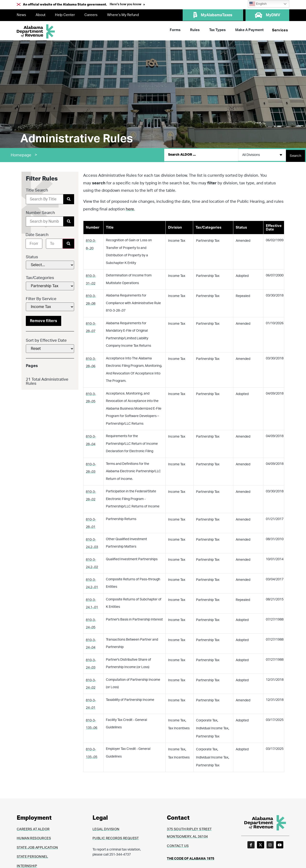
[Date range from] (34, 242)
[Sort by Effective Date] (50, 347)
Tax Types (217, 30)
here (130, 207)
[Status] (50, 263)
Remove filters (44, 319)
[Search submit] (295, 154)
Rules (195, 30)
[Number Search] (45, 220)
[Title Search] (45, 197)
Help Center (65, 15)
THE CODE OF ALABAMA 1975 (191, 857)
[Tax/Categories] (50, 284)
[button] (127, 5)
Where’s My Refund (123, 15)
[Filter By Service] (50, 305)
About (41, 15)
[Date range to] (54, 242)
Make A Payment (249, 30)
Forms (175, 30)
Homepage (21, 154)
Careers (91, 15)
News (21, 15)
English (258, 4)
